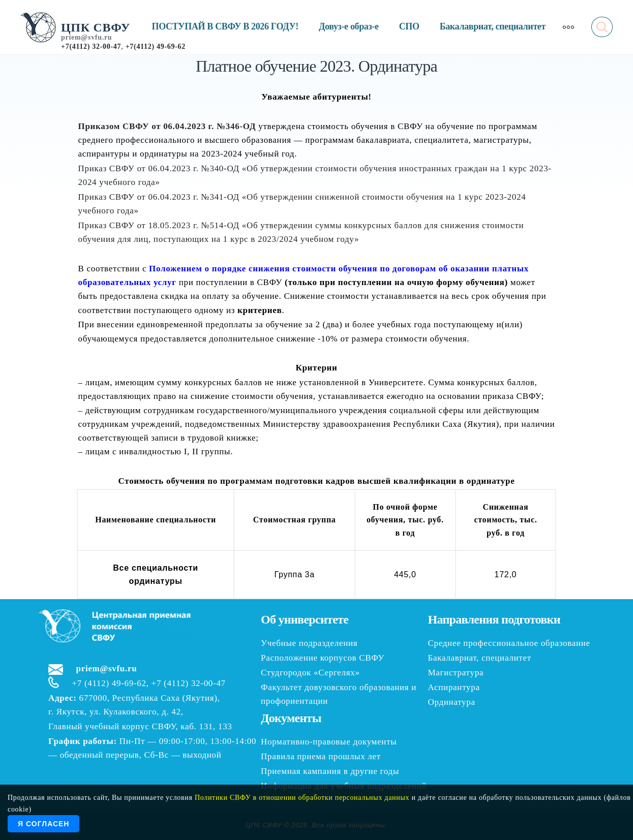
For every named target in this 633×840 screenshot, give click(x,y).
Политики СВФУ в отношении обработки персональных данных (302, 798)
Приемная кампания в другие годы (330, 771)
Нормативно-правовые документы (329, 742)
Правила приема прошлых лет (321, 756)
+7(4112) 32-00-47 (91, 46)
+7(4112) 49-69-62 (156, 46)
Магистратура (456, 673)
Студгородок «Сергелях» (310, 673)
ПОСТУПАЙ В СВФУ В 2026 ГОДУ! (225, 26)
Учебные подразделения (309, 643)
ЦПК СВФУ (96, 27)
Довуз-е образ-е (349, 26)
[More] (568, 27)
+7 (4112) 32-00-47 (189, 683)
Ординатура (452, 702)
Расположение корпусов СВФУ (323, 658)
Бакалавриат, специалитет (493, 26)
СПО (409, 26)
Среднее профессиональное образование (509, 643)
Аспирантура (454, 687)
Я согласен (43, 824)
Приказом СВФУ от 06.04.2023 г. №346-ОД (167, 126)
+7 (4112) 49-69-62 (109, 683)
